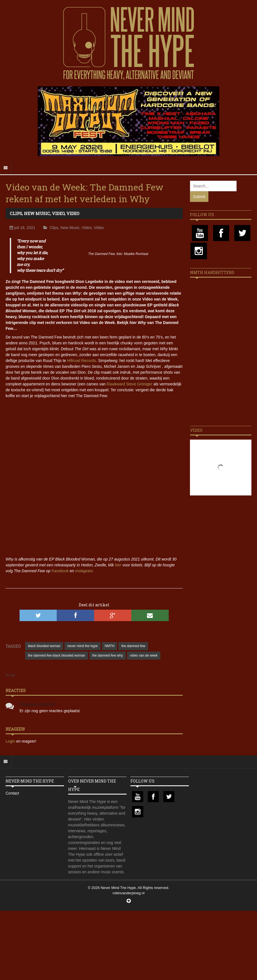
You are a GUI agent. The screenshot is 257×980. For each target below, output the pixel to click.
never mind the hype (83, 646)
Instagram (84, 571)
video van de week (144, 655)
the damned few (133, 646)
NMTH (110, 646)
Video (58, 213)
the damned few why (108, 655)
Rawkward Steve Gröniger (129, 384)
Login (11, 741)
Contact (12, 793)
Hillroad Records (81, 361)
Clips (16, 213)
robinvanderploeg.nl (128, 893)
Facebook (60, 571)
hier (118, 565)
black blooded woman (44, 646)
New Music (37, 213)
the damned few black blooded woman (57, 655)
